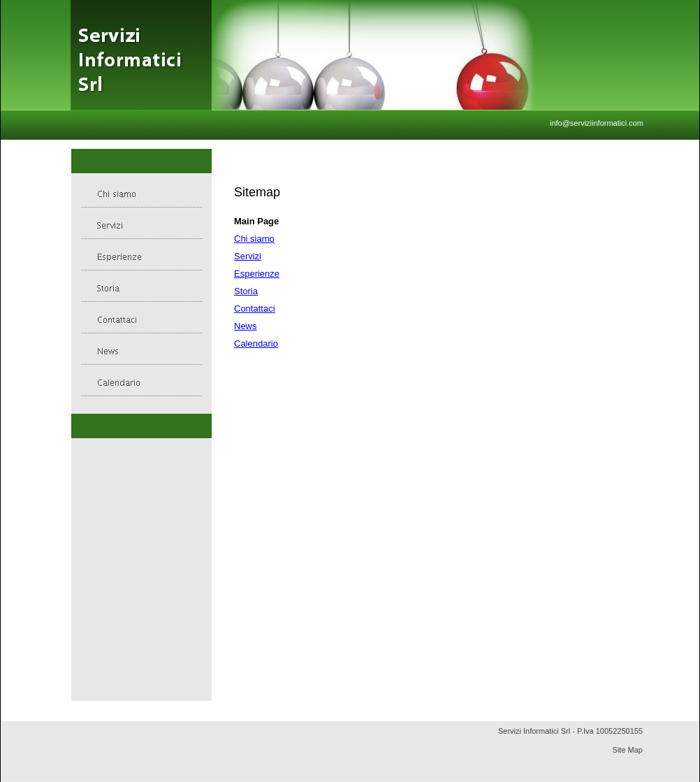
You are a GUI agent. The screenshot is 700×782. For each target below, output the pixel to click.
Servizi (248, 256)
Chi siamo (254, 239)
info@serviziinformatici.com (597, 123)
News (246, 326)
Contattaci (255, 309)
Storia (246, 291)
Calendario (256, 343)
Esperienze (257, 274)
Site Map (628, 750)
